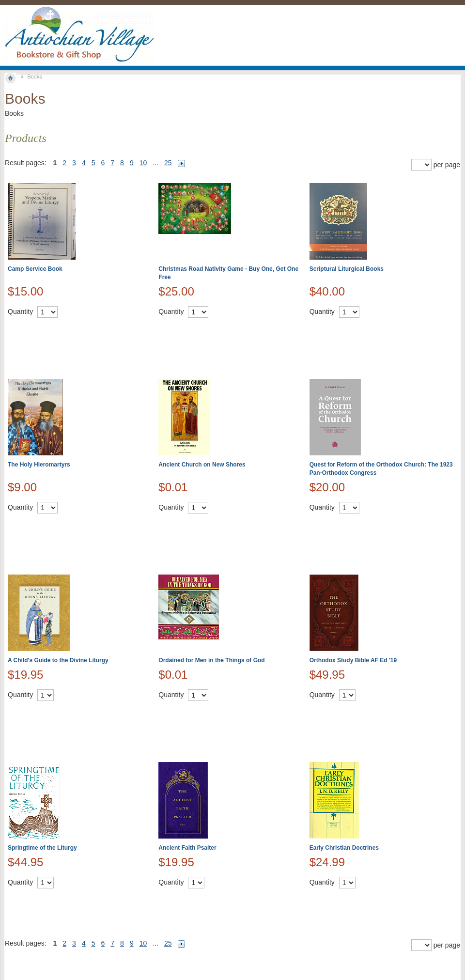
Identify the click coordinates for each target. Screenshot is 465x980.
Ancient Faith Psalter (187, 848)
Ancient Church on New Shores (202, 465)
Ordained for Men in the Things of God (211, 660)
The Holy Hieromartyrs (39, 465)
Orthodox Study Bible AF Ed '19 (353, 660)
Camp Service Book (35, 269)
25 (168, 163)
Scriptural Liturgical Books (347, 269)
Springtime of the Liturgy (42, 848)
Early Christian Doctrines (344, 848)
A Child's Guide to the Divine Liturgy (58, 660)
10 (143, 163)
